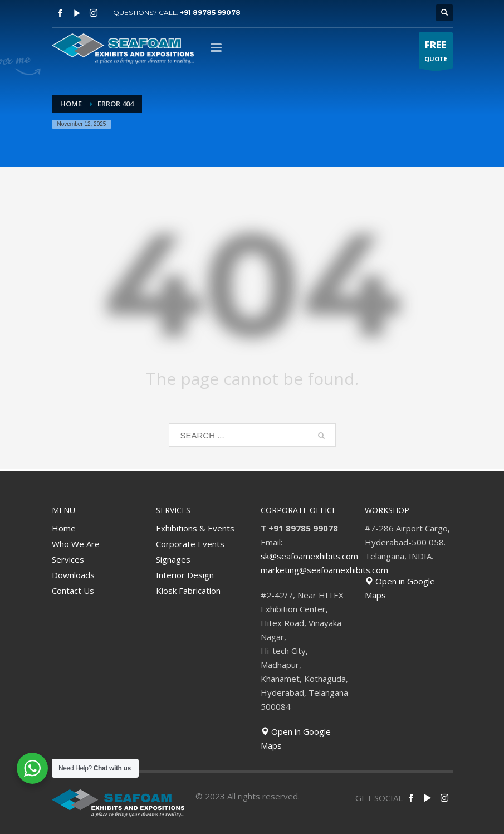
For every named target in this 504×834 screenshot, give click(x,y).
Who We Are (76, 544)
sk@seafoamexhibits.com (309, 556)
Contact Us (73, 591)
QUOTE (436, 53)
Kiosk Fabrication (188, 591)
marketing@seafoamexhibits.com (324, 570)
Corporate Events (190, 544)
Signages (173, 559)
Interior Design (185, 575)
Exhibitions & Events (195, 528)
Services (68, 559)
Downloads (73, 575)
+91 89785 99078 (210, 13)
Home (64, 528)
